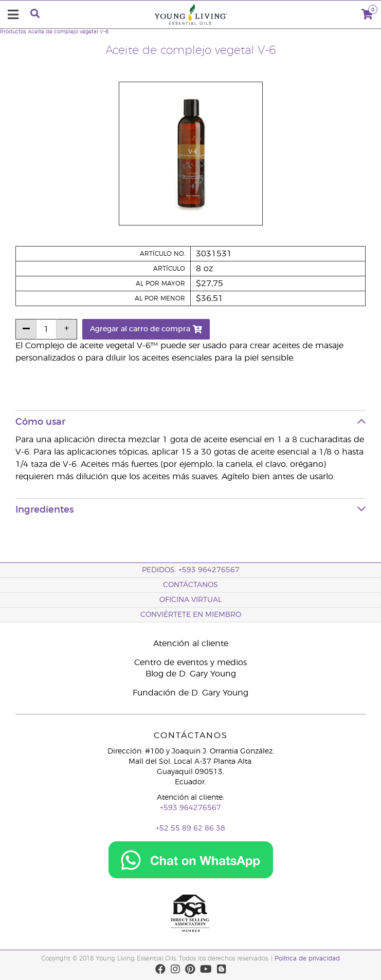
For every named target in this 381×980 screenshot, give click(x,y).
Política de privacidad (307, 958)
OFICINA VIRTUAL (190, 600)
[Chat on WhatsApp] (191, 856)
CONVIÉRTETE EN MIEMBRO (191, 615)
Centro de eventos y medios (190, 663)
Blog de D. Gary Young (191, 674)
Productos (13, 32)
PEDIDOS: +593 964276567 (191, 570)
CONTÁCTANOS (190, 585)
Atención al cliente (191, 644)
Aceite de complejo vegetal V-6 (68, 32)
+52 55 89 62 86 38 (190, 828)
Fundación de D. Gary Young (190, 693)
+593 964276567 (190, 808)
